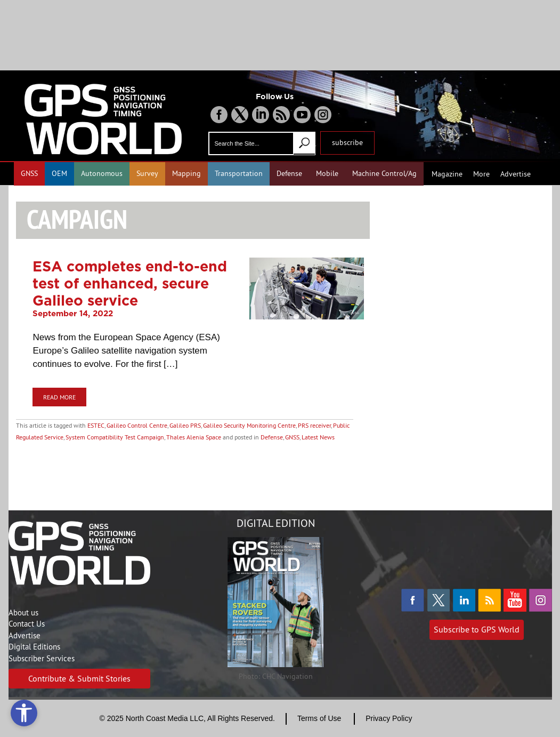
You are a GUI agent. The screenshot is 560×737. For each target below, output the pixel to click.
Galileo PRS (185, 425)
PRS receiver (314, 425)
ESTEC (96, 425)
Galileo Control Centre (137, 425)
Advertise (516, 174)
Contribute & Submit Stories (79, 678)
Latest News (318, 437)
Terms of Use (319, 718)
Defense (289, 173)
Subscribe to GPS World (477, 629)
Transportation (239, 173)
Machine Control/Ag (384, 173)
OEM (59, 173)
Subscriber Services (42, 658)
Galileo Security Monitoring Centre (249, 425)
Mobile (327, 173)
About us (23, 612)
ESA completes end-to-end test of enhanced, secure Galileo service (130, 283)
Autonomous (102, 173)
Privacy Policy (389, 718)
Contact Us (27, 624)
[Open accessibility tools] (24, 713)
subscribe (347, 142)
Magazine (447, 174)
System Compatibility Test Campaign (115, 437)
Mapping (186, 173)
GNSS (29, 173)
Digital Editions (34, 647)
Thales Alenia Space (194, 437)
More (481, 174)
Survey (147, 173)
